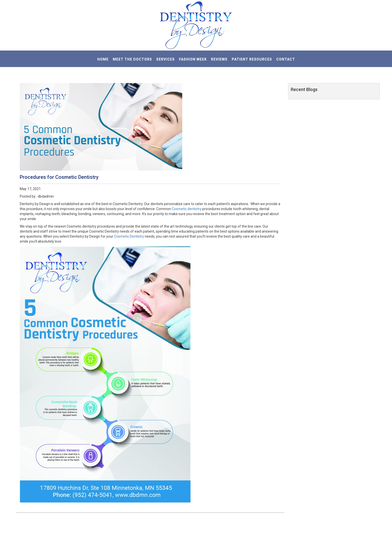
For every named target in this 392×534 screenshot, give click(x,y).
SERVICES (165, 59)
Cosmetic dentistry (187, 209)
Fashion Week (193, 59)
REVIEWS (219, 59)
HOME (103, 59)
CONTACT (286, 59)
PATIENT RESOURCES (252, 59)
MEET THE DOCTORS (132, 59)
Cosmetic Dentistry (129, 236)
